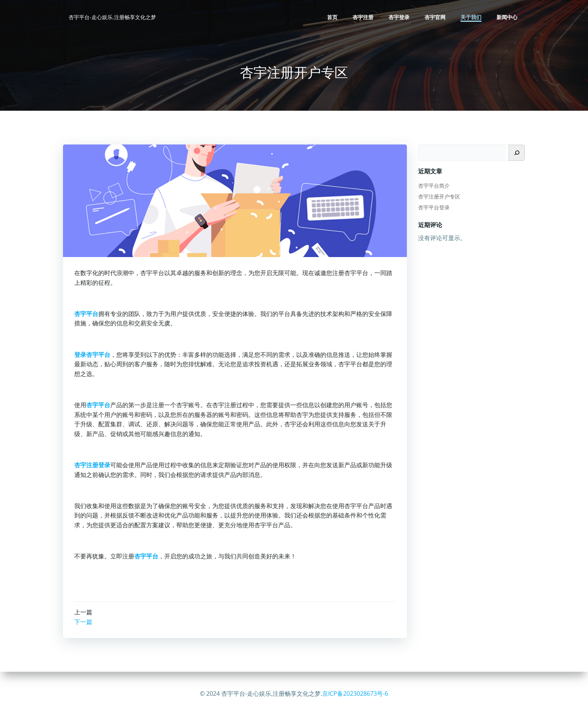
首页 (332, 17)
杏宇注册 (363, 17)
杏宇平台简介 (434, 186)
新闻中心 (507, 17)
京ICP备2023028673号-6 (355, 693)
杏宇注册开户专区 (439, 196)
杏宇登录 (399, 17)
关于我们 (471, 17)
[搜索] (517, 153)
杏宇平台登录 (434, 207)
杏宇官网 (435, 17)
